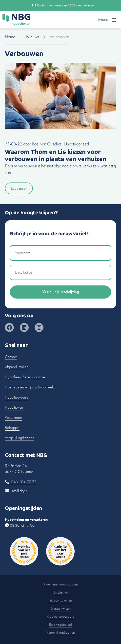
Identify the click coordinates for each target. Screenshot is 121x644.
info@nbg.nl (17, 491)
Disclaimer (61, 592)
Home (10, 37)
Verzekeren (13, 417)
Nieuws (33, 37)
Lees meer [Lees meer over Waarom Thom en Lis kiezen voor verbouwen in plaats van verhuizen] (19, 188)
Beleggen (12, 428)
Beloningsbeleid (60, 624)
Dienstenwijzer (60, 608)
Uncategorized (77, 144)
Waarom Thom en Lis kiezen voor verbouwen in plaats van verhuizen (56, 155)
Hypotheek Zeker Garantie (25, 377)
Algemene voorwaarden (60, 584)
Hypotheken (14, 407)
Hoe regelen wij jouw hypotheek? (30, 387)
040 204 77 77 (21, 482)
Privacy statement (60, 600)
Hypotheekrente (17, 397)
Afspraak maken (17, 367)
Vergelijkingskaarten (20, 438)
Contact (11, 357)
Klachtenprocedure (60, 616)
